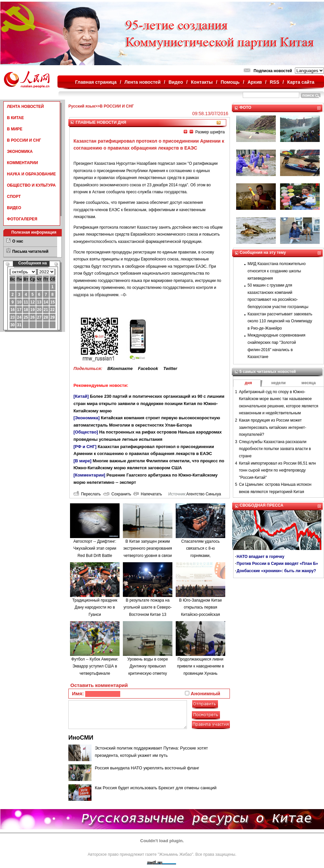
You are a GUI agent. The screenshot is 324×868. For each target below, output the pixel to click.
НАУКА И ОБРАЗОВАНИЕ (31, 174)
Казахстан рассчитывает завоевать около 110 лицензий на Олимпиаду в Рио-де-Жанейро (280, 321)
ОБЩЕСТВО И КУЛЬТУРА (31, 185)
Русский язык (82, 106)
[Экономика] (87, 418)
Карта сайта (301, 82)
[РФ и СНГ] (85, 447)
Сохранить (117, 494)
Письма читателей (30, 251)
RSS (275, 82)
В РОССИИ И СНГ (24, 140)
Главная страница (96, 82)
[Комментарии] (90, 475)
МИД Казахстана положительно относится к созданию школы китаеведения (277, 271)
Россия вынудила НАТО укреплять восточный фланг (147, 768)
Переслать (87, 494)
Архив (254, 82)
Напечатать (148, 494)
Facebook (148, 368)
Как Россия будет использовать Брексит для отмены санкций (156, 788)
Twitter (170, 368)
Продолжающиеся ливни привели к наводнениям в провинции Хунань (200, 666)
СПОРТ (14, 197)
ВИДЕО (14, 208)
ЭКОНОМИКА (20, 152)
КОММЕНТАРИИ (22, 163)
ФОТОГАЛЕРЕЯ (22, 219)
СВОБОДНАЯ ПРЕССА (262, 505)
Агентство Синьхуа (204, 494)
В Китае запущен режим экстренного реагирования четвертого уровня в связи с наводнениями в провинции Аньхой (148, 556)
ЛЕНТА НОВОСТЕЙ (25, 107)
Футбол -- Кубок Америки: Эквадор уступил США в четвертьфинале (95, 666)
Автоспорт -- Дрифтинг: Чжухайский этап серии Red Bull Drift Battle (95, 548)
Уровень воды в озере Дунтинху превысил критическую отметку (148, 666)
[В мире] (83, 461)
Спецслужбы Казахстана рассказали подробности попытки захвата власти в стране (275, 449)
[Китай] (81, 396)
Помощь (230, 82)
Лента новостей (143, 82)
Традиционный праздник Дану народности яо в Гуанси (95, 607)
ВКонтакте (120, 368)
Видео (176, 82)
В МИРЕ (15, 129)
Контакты (202, 82)
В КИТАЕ (15, 118)
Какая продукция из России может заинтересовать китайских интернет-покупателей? (273, 427)
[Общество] (86, 432)
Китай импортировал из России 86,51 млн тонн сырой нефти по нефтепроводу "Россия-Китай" (278, 470)
